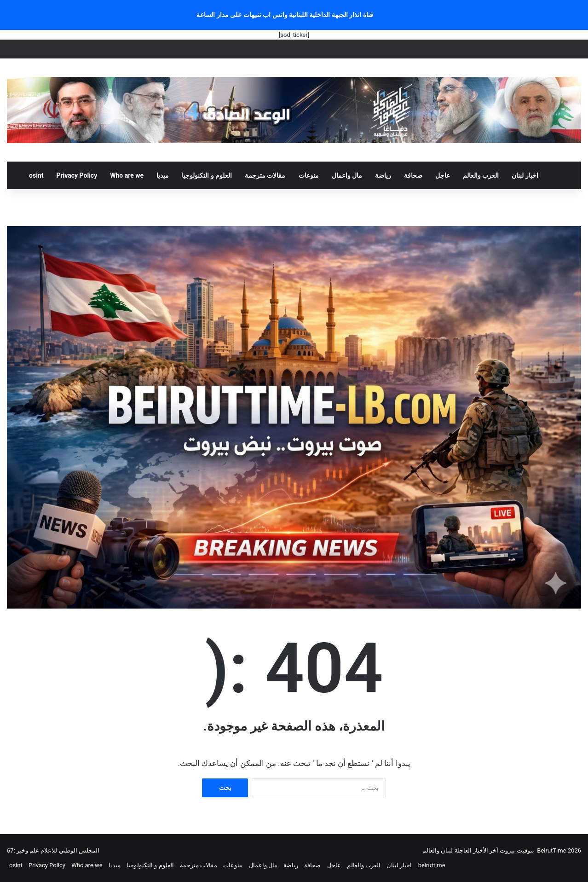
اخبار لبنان (525, 175)
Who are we (127, 175)
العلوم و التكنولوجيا (207, 175)
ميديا (163, 175)
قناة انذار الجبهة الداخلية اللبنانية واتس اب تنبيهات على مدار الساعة (285, 15)
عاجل (443, 175)
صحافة (413, 175)
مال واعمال (347, 175)
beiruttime (432, 865)
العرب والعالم (481, 175)
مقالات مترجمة (265, 175)
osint (36, 175)
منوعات (309, 175)
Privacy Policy (77, 175)
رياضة (383, 175)
